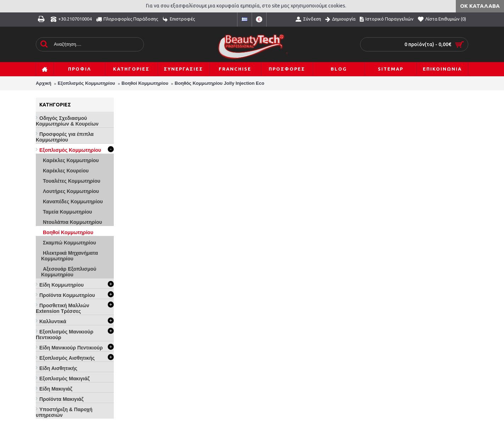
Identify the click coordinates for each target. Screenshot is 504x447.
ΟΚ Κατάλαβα (480, 6)
